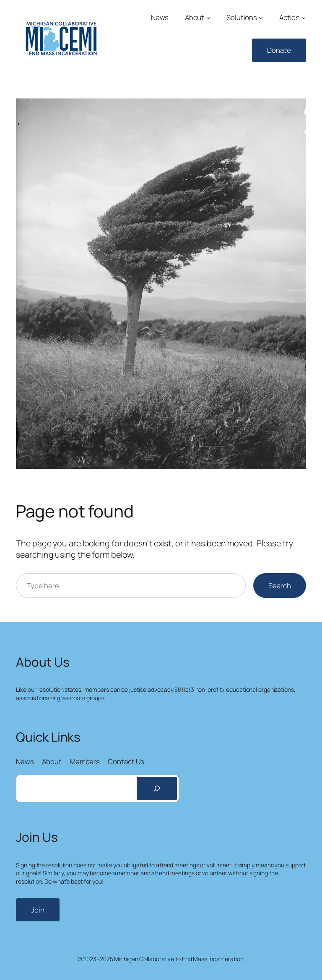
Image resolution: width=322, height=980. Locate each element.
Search (279, 586)
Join (38, 910)
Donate (279, 50)
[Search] (157, 789)
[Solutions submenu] (261, 18)
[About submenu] (208, 18)
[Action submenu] (304, 18)
